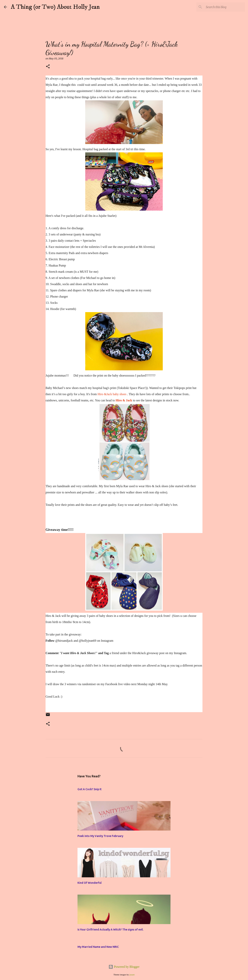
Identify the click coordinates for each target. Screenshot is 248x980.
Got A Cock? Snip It (90, 789)
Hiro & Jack (124, 400)
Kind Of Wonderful (90, 883)
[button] (48, 67)
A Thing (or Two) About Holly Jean (55, 7)
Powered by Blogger (124, 967)
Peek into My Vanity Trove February (100, 836)
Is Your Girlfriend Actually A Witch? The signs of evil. (110, 930)
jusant (132, 975)
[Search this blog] (225, 7)
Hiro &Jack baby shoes (112, 394)
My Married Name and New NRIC (98, 947)
